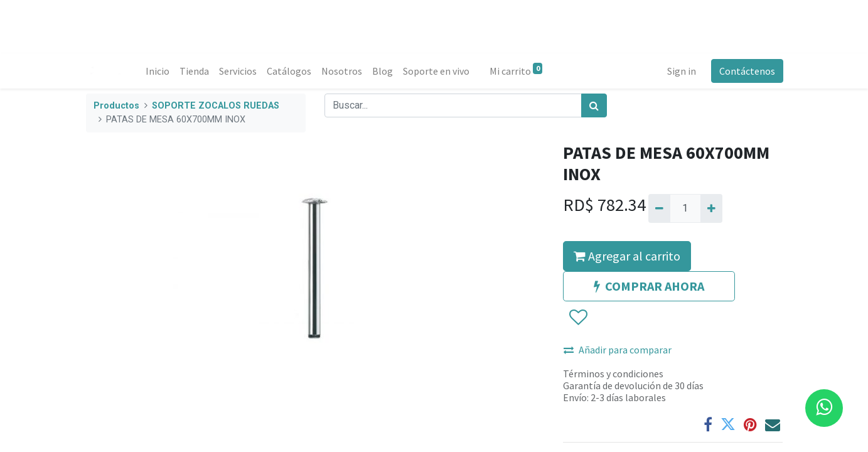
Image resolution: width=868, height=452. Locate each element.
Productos (116, 106)
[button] (578, 318)
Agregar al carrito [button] (627, 256)
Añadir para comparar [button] (618, 350)
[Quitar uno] (659, 208)
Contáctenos (747, 71)
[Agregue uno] (711, 208)
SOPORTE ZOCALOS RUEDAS (216, 106)
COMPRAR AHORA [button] (649, 286)
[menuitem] (158, 71)
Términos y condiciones (613, 374)
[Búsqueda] (594, 105)
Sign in (681, 71)
